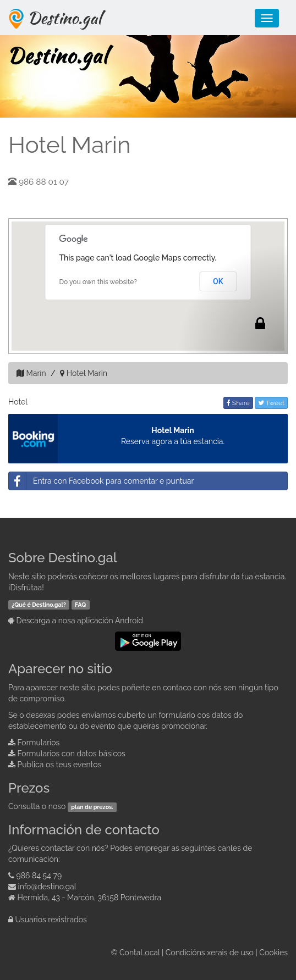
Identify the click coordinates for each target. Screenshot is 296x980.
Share (238, 403)
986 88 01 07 (44, 182)
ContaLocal (139, 953)
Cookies (273, 953)
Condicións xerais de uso (210, 953)
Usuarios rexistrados (51, 920)
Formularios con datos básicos (72, 754)
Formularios (39, 743)
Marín (36, 373)
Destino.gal (64, 18)
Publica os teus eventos (60, 765)
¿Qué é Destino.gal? (39, 605)
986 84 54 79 (39, 876)
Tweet (271, 403)
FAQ (80, 605)
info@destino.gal (47, 887)
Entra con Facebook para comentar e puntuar (101, 481)
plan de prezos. (92, 807)
